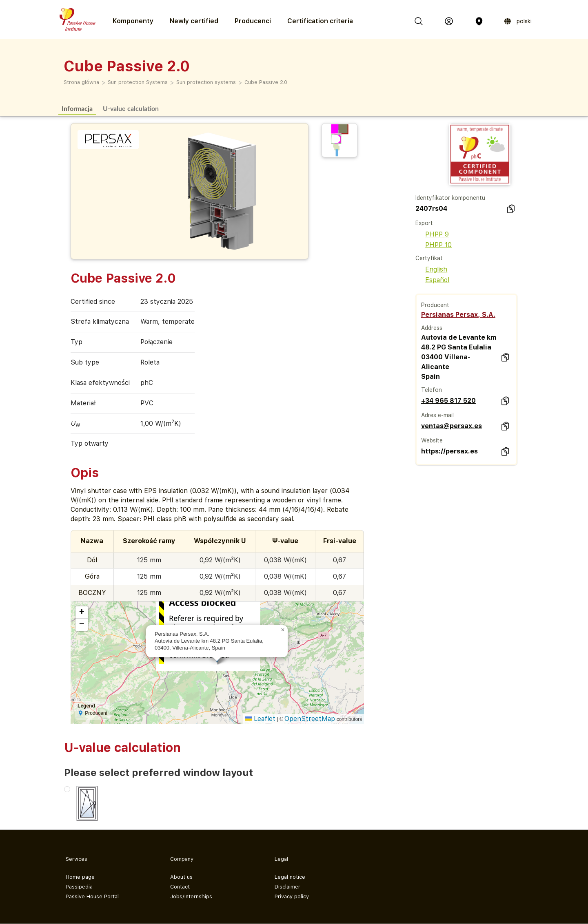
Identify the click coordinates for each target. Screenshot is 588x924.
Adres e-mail (437, 415)
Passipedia (79, 887)
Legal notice (290, 877)
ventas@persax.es (452, 426)
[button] (283, 630)
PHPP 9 (432, 234)
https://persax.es (449, 451)
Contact (180, 887)
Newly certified (194, 21)
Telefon (432, 390)
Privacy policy (292, 896)
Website (432, 440)
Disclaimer (287, 887)
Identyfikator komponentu (450, 198)
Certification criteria (320, 21)
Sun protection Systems (138, 82)
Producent (435, 305)
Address (432, 328)
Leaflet (260, 719)
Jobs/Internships (191, 896)
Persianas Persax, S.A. (458, 315)
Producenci (253, 21)
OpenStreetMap (310, 719)
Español (432, 280)
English (431, 269)
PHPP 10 (434, 245)
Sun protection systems (206, 82)
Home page (80, 877)
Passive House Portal (92, 896)
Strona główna (81, 82)
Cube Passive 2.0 (266, 82)
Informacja (77, 108)
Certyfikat (429, 258)
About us (181, 877)
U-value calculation (131, 108)
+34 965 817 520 (448, 401)
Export (424, 223)
